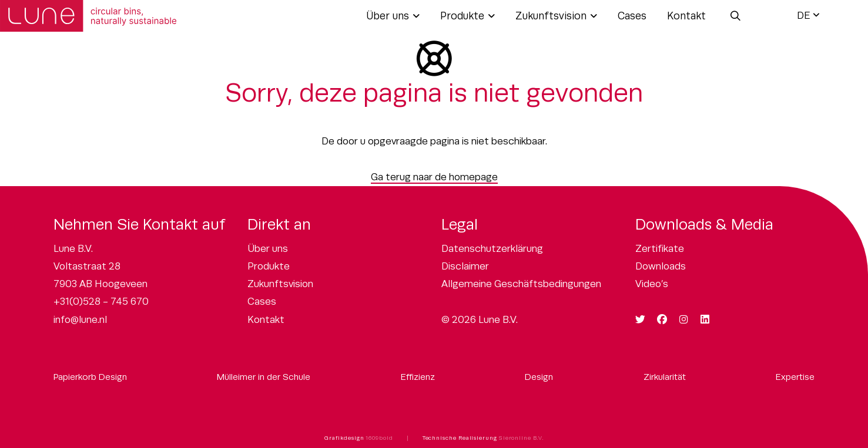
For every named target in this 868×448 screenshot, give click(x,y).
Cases (632, 16)
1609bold (379, 438)
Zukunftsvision (551, 16)
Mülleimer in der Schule (264, 377)
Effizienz (418, 377)
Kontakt (686, 16)
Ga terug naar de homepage (434, 177)
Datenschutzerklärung (492, 249)
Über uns (388, 16)
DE (804, 16)
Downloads (661, 266)
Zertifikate (660, 249)
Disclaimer (465, 266)
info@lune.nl (80, 320)
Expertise (795, 377)
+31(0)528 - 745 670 (101, 302)
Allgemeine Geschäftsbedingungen (521, 284)
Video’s (652, 284)
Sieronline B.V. (521, 438)
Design (539, 377)
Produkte (462, 16)
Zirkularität (665, 377)
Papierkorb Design (90, 377)
